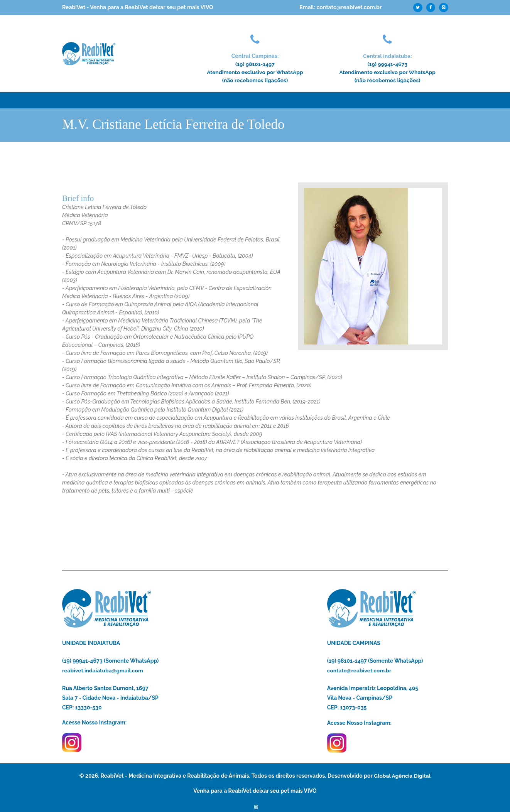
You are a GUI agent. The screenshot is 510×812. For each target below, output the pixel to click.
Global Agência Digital (402, 776)
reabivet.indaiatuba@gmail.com (103, 670)
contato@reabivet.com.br (360, 670)
